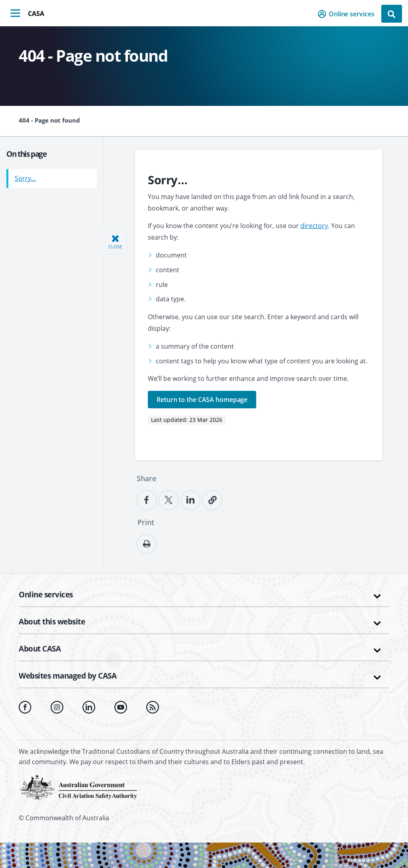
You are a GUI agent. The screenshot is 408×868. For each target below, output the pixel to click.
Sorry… (25, 176)
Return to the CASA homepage (202, 400)
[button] (348, 14)
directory (314, 226)
